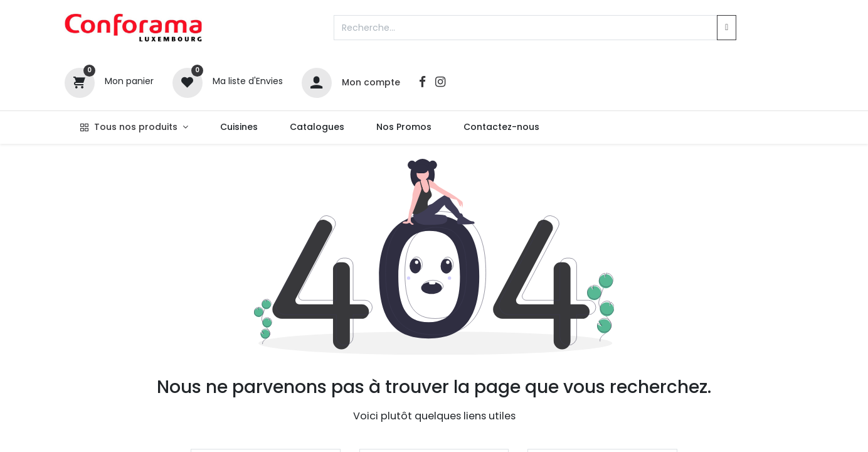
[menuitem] (239, 127)
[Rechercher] (727, 28)
